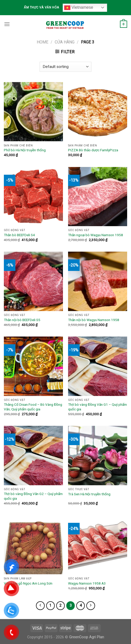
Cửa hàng (65, 42)
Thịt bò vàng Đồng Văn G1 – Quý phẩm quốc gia (97, 407)
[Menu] (7, 24)
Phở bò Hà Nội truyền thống (25, 150)
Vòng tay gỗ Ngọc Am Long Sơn (28, 583)
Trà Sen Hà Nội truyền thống (89, 494)
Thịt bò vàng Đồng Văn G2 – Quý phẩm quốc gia (33, 496)
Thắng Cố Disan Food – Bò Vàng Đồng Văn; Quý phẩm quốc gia (33, 407)
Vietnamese (79, 8)
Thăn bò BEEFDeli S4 (19, 235)
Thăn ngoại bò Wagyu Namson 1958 (96, 235)
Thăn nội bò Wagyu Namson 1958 (94, 320)
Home (43, 42)
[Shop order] (65, 67)
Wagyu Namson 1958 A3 (87, 583)
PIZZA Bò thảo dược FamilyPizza (93, 150)
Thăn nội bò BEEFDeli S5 (22, 320)
